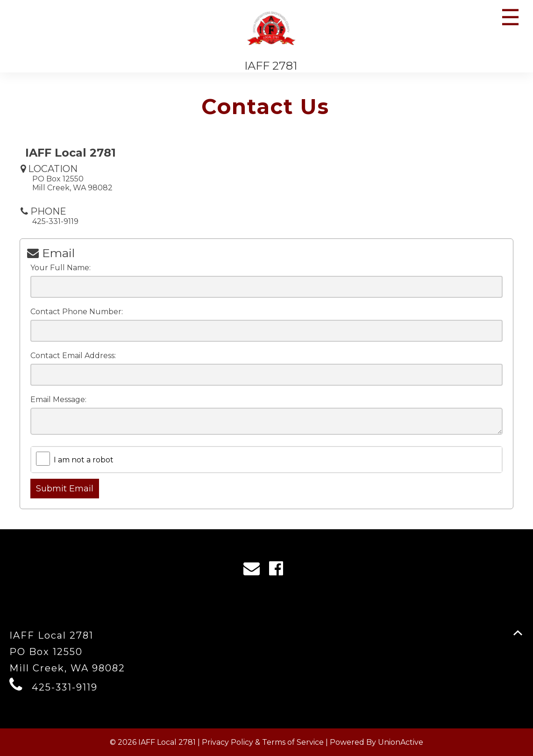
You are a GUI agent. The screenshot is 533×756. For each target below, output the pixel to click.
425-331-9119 (65, 687)
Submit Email (65, 489)
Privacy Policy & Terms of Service (263, 742)
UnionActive (401, 742)
